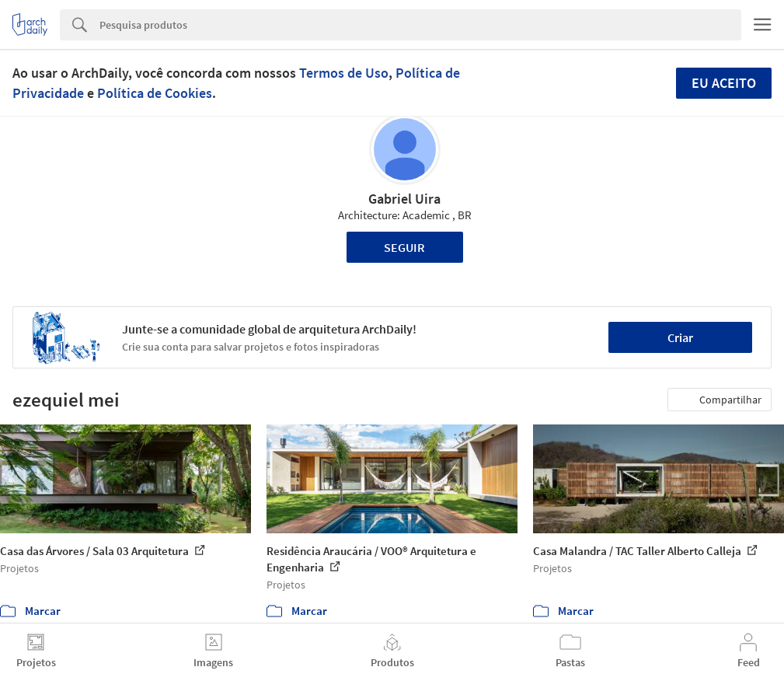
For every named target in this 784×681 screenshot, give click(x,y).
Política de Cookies (155, 93)
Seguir (404, 247)
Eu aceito (724, 83)
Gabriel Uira (404, 199)
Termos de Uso (344, 73)
